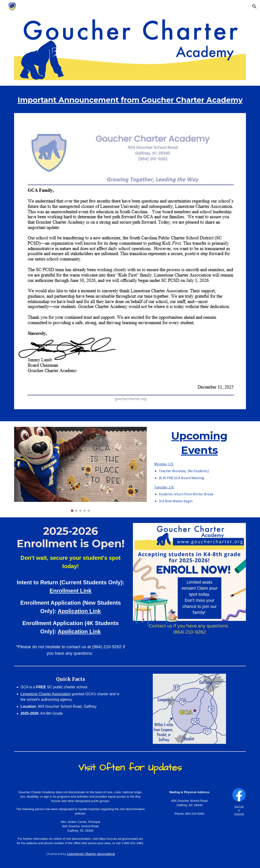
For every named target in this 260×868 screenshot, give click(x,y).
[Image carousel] (81, 469)
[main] (130, 102)
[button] (254, 6)
